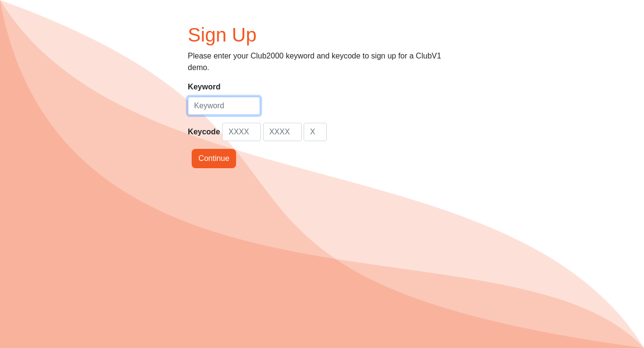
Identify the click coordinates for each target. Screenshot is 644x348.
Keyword (204, 87)
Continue (214, 158)
